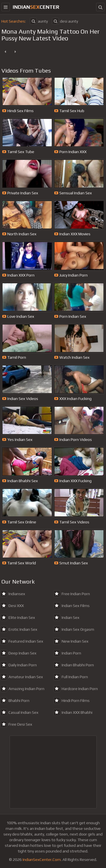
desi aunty (65, 21)
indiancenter (36, 7)
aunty (39, 21)
